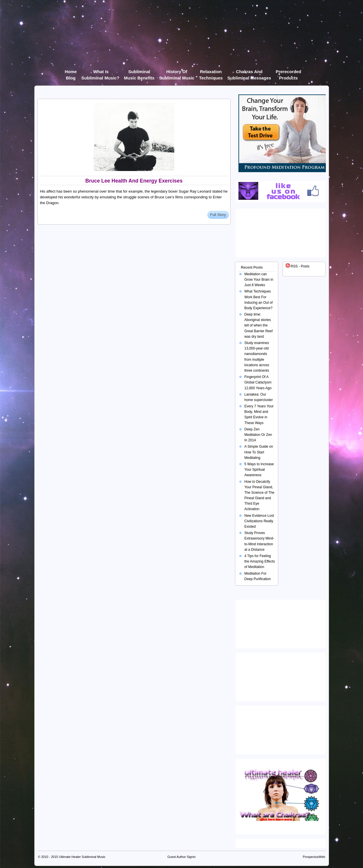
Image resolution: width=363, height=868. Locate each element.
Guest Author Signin (182, 857)
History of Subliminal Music (177, 73)
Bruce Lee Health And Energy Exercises (134, 181)
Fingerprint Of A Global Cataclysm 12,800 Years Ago (258, 382)
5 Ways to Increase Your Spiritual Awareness (259, 470)
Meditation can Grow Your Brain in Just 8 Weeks (259, 280)
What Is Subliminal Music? (100, 73)
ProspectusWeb (314, 857)
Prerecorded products (288, 73)
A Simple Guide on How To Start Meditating (259, 452)
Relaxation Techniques (211, 73)
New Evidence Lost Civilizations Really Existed (259, 521)
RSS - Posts (298, 266)
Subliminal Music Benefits (139, 73)
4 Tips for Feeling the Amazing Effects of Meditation (260, 561)
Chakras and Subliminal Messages (249, 73)
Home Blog (71, 73)
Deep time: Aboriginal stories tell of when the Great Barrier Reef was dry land (259, 325)
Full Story (218, 215)
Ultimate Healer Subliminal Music (82, 857)
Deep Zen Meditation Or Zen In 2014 (258, 435)
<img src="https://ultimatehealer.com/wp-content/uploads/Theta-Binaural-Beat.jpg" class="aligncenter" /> (282, 729)
